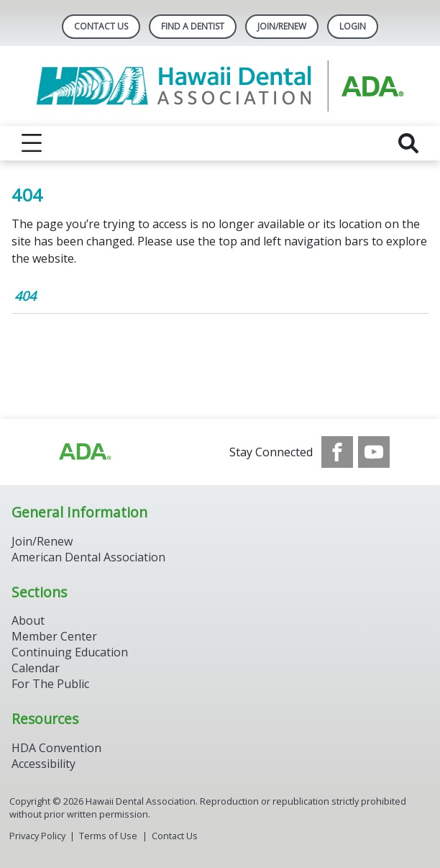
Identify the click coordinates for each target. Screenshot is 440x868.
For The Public (50, 684)
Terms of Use (108, 836)
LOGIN (353, 26)
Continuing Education (70, 652)
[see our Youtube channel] (374, 452)
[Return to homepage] (220, 86)
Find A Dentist (193, 26)
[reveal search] (408, 143)
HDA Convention (56, 748)
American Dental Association (88, 557)
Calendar (36, 668)
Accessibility (43, 764)
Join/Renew (282, 26)
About (28, 620)
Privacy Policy (37, 836)
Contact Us (101, 26)
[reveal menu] (32, 143)
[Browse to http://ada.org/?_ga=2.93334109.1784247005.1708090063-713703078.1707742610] (84, 452)
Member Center (54, 636)
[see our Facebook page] (337, 452)
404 (25, 296)
